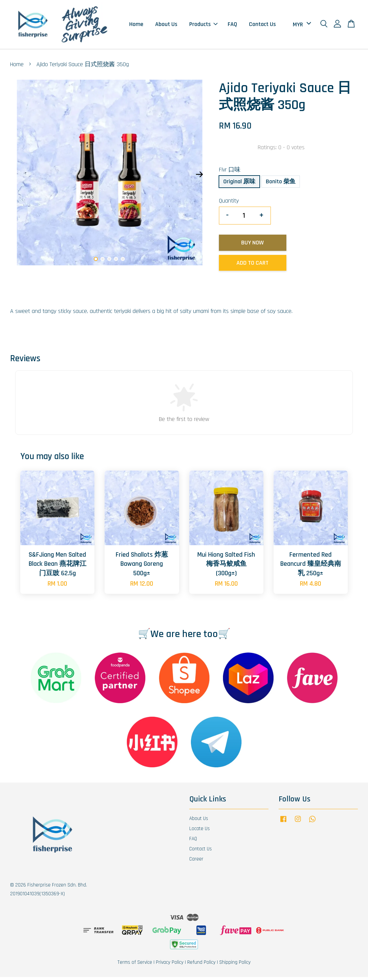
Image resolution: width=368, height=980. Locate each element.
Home (136, 26)
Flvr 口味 (230, 173)
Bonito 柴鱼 (281, 184)
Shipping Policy (235, 965)
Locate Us (200, 832)
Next (200, 178)
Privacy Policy (170, 965)
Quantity (229, 204)
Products (203, 26)
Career (196, 862)
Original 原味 (239, 184)
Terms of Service (135, 965)
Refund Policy (201, 965)
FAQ (232, 26)
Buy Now (252, 246)
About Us (166, 26)
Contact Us (262, 26)
